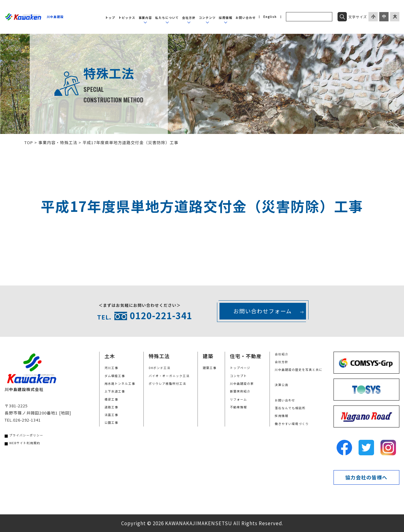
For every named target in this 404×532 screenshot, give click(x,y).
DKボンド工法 (159, 368)
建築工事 (210, 368)
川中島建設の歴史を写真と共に (299, 370)
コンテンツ (207, 18)
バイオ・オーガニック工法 (169, 376)
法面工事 (111, 415)
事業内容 (145, 18)
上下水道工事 (115, 391)
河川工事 (111, 368)
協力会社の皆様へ (366, 477)
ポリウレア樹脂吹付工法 (167, 384)
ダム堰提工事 (115, 376)
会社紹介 (282, 354)
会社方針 (189, 18)
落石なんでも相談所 (290, 408)
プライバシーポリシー (26, 435)
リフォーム (238, 399)
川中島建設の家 (242, 384)
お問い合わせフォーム (263, 311)
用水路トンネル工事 (120, 384)
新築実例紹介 (240, 391)
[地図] (65, 413)
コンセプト (238, 376)
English (270, 17)
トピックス (127, 18)
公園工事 (111, 423)
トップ (110, 18)
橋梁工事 (111, 399)
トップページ (240, 368)
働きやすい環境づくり (292, 424)
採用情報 (226, 18)
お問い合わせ (246, 18)
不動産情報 (238, 407)
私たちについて (167, 18)
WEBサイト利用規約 (25, 443)
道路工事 (111, 407)
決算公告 (282, 385)
